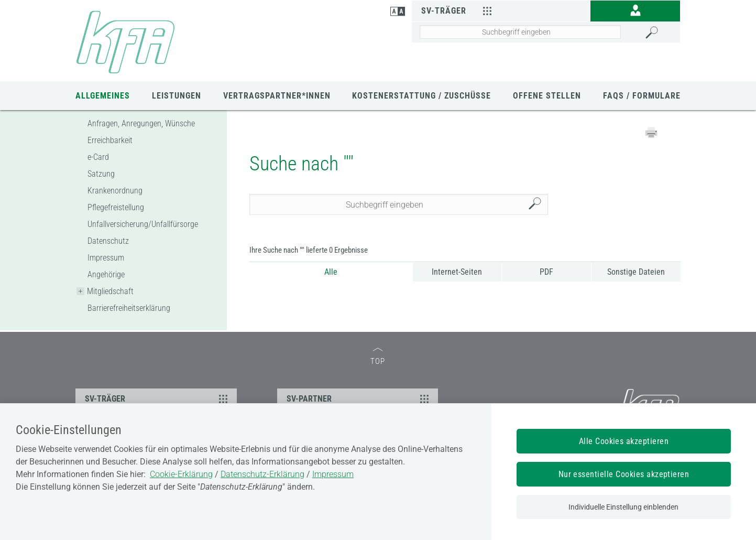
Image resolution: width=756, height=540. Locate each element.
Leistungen (177, 96)
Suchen (538, 205)
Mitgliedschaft (110, 291)
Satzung (101, 174)
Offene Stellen (547, 96)
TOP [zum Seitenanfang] (378, 357)
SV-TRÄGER (158, 398)
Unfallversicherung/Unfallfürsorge (143, 224)
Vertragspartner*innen (277, 96)
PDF (546, 272)
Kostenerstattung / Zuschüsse (421, 96)
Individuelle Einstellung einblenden (623, 507)
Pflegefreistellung (116, 207)
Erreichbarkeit (110, 140)
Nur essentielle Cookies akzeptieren (624, 474)
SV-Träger (458, 10)
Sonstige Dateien (636, 272)
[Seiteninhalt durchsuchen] (520, 32)
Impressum (106, 258)
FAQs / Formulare (642, 96)
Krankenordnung (115, 191)
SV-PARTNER (359, 398)
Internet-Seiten (457, 272)
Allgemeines (103, 96)
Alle (331, 272)
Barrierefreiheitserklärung (129, 308)
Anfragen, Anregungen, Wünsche (141, 123)
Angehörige (106, 274)
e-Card (98, 157)
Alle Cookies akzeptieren (624, 441)
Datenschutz (108, 241)
